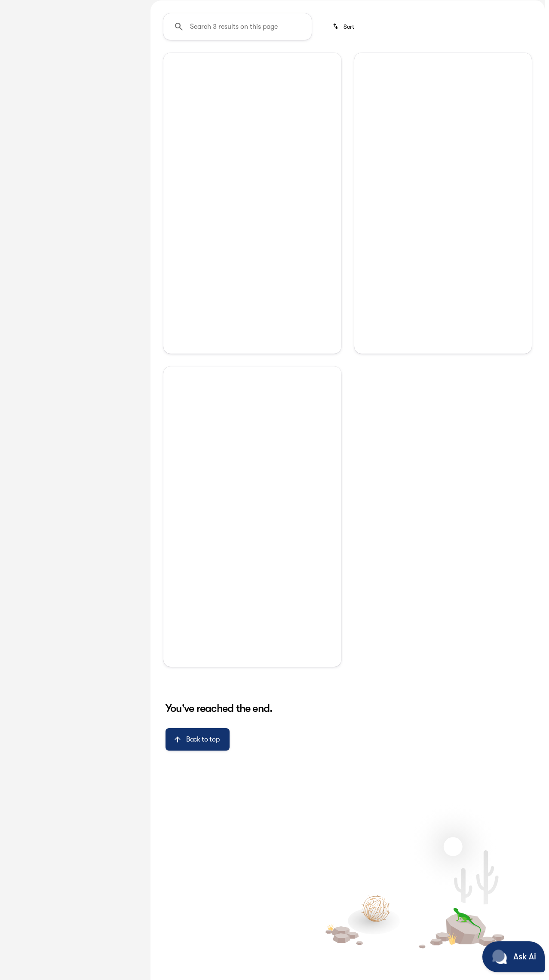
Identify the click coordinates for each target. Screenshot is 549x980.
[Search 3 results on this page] (238, 108)
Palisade (172, 64)
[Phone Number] (252, 509)
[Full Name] (252, 478)
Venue (487, 64)
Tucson (353, 64)
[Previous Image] (175, 201)
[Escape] (48, 106)
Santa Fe (307, 64)
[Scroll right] (535, 64)
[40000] (117, 205)
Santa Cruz (439, 64)
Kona (393, 64)
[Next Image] (329, 201)
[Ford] (19, 106)
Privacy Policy (252, 559)
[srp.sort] (344, 108)
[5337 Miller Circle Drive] (511, 7)
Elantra (218, 64)
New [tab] (29, 64)
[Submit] (252, 539)
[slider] (20, 161)
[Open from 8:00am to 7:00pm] (438, 7)
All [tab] (73, 64)
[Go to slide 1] (225, 256)
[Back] (119, 89)
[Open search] (443, 29)
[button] (177, 201)
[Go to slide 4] (264, 256)
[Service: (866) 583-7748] (306, 7)
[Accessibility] (22, 7)
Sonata (261, 64)
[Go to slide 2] (238, 256)
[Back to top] (198, 821)
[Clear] (112, 263)
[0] (28, 205)
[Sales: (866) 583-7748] (363, 7)
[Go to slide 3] (251, 256)
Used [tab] (118, 64)
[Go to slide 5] (277, 256)
